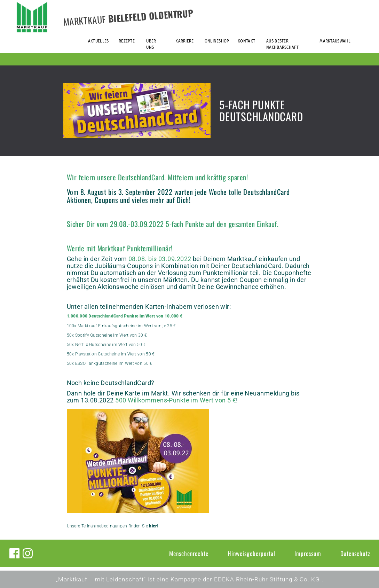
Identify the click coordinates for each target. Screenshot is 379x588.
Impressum (308, 553)
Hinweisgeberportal (251, 553)
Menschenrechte (189, 553)
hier (153, 526)
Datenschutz (355, 553)
